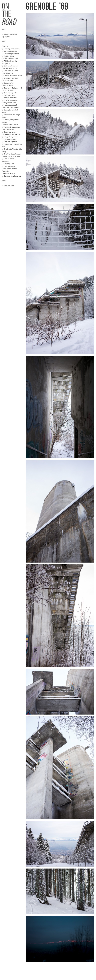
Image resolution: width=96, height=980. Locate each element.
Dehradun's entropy (10, 66)
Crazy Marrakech (9, 132)
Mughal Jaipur (8, 56)
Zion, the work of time (11, 156)
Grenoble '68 (8, 83)
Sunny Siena (8, 90)
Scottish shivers (9, 129)
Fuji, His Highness (9, 100)
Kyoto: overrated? (9, 105)
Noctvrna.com (8, 186)
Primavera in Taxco (10, 71)
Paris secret (7, 81)
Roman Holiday (9, 173)
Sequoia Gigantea (9, 142)
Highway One (8, 164)
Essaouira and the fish (11, 134)
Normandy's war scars (11, 127)
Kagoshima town (9, 103)
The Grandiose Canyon (11, 154)
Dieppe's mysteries (10, 137)
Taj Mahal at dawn (9, 51)
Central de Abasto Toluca (12, 76)
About (5, 46)
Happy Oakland (9, 166)
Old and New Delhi (10, 59)
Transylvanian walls (10, 78)
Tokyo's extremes (9, 98)
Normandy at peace (10, 125)
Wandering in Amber (10, 54)
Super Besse (8, 85)
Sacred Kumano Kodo (11, 108)
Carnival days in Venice (11, 176)
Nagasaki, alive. (9, 95)
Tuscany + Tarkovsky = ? (12, 88)
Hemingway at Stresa (11, 49)
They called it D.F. (9, 68)
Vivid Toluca (7, 73)
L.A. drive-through (9, 139)
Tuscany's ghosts (9, 93)
